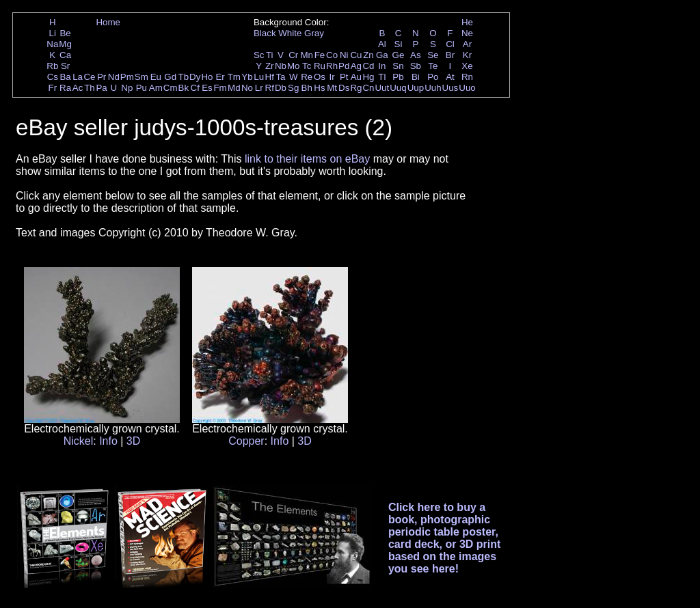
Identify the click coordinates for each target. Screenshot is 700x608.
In (382, 66)
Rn (467, 77)
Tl (382, 77)
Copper (246, 441)
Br (450, 55)
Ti (270, 55)
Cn (368, 88)
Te (433, 66)
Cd (368, 66)
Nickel (79, 441)
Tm (234, 77)
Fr (52, 88)
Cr (293, 55)
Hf (270, 77)
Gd (170, 77)
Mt (332, 88)
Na (52, 44)
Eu (156, 77)
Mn (307, 55)
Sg (293, 88)
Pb (398, 77)
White (290, 33)
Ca (65, 55)
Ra (65, 88)
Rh (332, 66)
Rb (52, 66)
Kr (467, 55)
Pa (101, 88)
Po (433, 77)
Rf (270, 88)
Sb (416, 66)
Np (127, 88)
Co (332, 55)
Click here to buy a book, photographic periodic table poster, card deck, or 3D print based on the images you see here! (445, 538)
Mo (294, 66)
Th (90, 88)
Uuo (467, 88)
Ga (382, 55)
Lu (259, 77)
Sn (398, 66)
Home (108, 22)
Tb (184, 77)
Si (399, 44)
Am (156, 88)
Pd (344, 66)
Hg (368, 77)
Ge (399, 55)
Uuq (398, 88)
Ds (344, 88)
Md (234, 88)
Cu (356, 55)
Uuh (433, 88)
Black (265, 33)
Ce (89, 77)
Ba (65, 77)
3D (133, 441)
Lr (259, 88)
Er (220, 77)
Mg (65, 44)
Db (281, 88)
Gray (314, 33)
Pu (142, 88)
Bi (416, 77)
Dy (195, 77)
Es (207, 88)
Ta (280, 77)
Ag (356, 66)
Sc (259, 55)
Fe (320, 55)
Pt (344, 77)
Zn (368, 55)
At (450, 77)
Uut (382, 88)
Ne (467, 33)
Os (320, 77)
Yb (247, 77)
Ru (320, 66)
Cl (450, 44)
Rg (356, 88)
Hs (319, 88)
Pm (127, 77)
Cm (171, 88)
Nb (281, 66)
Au (356, 77)
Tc (307, 66)
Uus (450, 88)
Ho (207, 77)
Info (108, 441)
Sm (142, 77)
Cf (195, 88)
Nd (114, 77)
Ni (344, 55)
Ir (332, 77)
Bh (307, 88)
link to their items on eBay (307, 159)
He (467, 22)
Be (65, 33)
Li (53, 33)
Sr (65, 66)
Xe (467, 66)
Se (433, 55)
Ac (78, 88)
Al (382, 44)
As (416, 55)
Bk (184, 88)
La (78, 77)
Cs (53, 77)
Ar (467, 44)
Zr (270, 66)
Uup (416, 88)
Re (307, 77)
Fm (220, 88)
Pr (102, 77)
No (247, 88)
